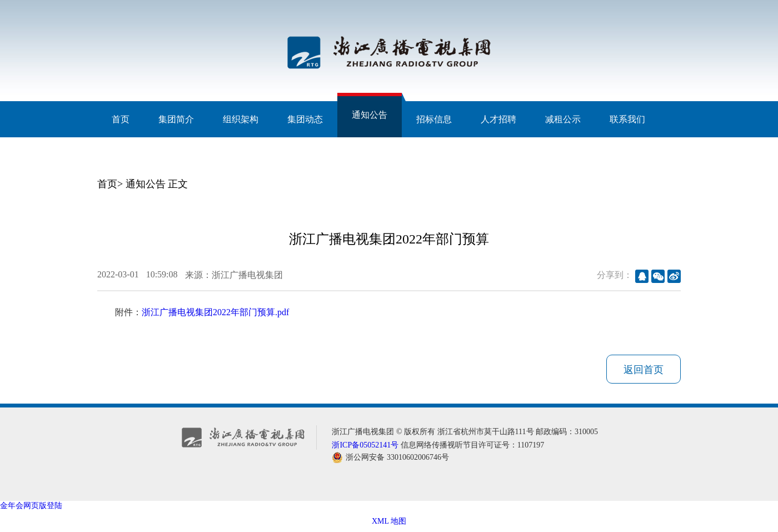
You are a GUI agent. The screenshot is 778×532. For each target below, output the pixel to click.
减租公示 (563, 119)
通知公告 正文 (157, 184)
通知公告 (370, 115)
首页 (121, 119)
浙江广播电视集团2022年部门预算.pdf (215, 312)
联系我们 (627, 119)
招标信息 (434, 119)
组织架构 (241, 119)
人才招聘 (498, 119)
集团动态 (305, 119)
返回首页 (644, 370)
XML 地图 (389, 521)
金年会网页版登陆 (31, 506)
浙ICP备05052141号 (365, 445)
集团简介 (176, 119)
